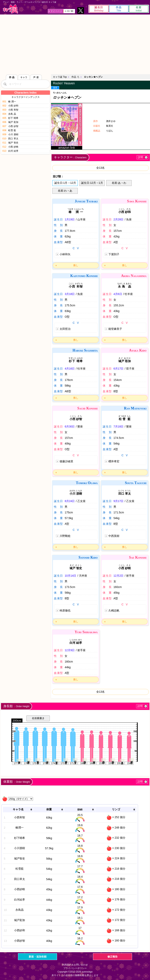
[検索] (5, 84)
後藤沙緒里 (66, 461)
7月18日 (118, 426)
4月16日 (70, 369)
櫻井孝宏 (114, 461)
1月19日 (70, 219)
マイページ (56, 11)
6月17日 (118, 369)
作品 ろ (75, 77)
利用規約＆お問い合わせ (75, 965)
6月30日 (70, 426)
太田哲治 (65, 329)
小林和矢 (65, 254)
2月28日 (118, 219)
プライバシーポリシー (75, 968)
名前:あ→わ (119, 183)
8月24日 (70, 501)
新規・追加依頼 (38, 957)
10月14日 (70, 576)
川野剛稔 (65, 536)
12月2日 (118, 576)
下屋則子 (114, 254)
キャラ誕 (11, 9)
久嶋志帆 (114, 610)
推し (76, 265)
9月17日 (118, 501)
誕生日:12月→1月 (92, 183)
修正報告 (112, 957)
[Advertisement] (75, 44)
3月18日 (70, 294)
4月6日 (118, 294)
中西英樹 (114, 536)
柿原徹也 (65, 610)
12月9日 (70, 650)
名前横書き (38, 718)
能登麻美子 (115, 329)
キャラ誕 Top (60, 77)
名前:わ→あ (65, 191)
